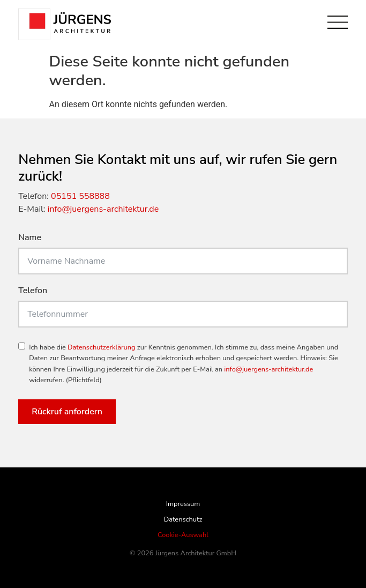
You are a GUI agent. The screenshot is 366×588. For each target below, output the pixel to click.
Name (30, 238)
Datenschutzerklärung (101, 347)
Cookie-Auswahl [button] (183, 535)
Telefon (33, 291)
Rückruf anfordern (67, 412)
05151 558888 (80, 196)
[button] (19, 569)
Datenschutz (183, 519)
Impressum (183, 504)
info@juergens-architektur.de (103, 209)
